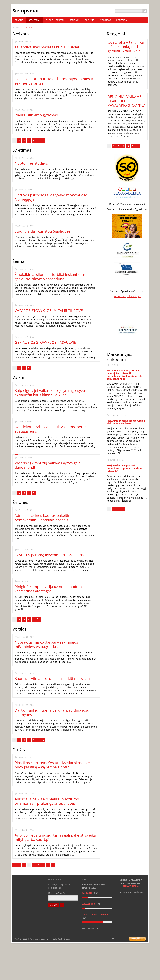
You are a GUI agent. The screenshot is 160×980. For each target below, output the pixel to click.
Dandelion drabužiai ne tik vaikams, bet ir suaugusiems (50, 429)
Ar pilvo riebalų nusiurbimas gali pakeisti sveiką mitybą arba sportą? (55, 837)
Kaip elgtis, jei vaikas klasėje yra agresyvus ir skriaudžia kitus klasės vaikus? (52, 393)
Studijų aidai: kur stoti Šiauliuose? (43, 231)
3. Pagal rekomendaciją (95, 915)
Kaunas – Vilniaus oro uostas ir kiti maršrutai (53, 678)
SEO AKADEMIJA (131, 886)
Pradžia (16, 28)
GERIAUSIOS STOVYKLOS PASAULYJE (45, 342)
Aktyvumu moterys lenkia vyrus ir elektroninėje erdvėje (126, 422)
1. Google (87, 893)
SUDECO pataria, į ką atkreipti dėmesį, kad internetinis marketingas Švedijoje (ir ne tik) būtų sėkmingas (125, 375)
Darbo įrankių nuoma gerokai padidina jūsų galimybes (52, 712)
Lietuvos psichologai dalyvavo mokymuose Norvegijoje (51, 197)
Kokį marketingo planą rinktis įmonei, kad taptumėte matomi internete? (125, 468)
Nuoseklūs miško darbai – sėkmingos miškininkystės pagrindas (46, 644)
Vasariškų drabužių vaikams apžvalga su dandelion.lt (49, 465)
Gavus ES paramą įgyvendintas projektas (49, 555)
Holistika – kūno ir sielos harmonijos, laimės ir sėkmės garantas (54, 81)
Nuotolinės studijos (31, 163)
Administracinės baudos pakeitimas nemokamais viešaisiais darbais (45, 518)
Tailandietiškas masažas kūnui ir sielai (47, 47)
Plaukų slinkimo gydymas (36, 115)
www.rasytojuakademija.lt (127, 296)
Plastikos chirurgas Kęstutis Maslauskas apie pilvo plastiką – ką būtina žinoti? (52, 765)
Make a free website (120, 939)
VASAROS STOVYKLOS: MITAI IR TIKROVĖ (49, 311)
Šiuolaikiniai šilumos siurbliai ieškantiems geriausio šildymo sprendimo (50, 277)
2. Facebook (89, 904)
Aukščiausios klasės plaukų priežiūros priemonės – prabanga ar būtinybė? (47, 801)
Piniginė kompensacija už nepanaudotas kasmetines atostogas (49, 589)
